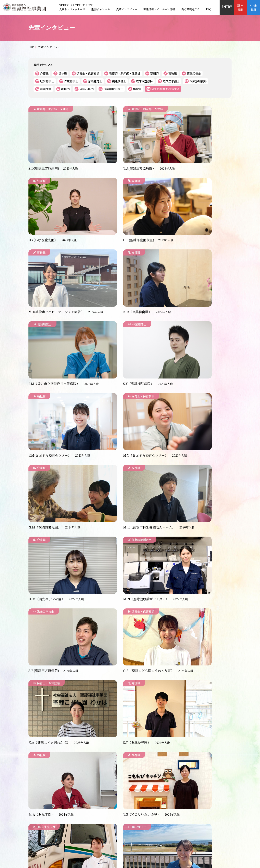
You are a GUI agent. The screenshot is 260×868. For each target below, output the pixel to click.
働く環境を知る (190, 9)
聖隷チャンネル (100, 9)
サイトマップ (193, 799)
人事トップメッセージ (72, 9)
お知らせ (87, 792)
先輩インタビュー (126, 9)
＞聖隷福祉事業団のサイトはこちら (130, 848)
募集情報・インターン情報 (159, 9)
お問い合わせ (149, 799)
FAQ (209, 9)
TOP (70, 792)
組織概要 (171, 799)
